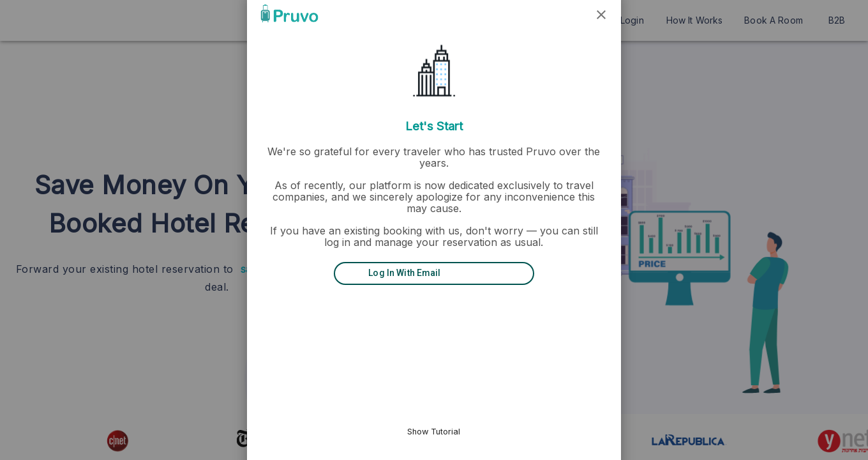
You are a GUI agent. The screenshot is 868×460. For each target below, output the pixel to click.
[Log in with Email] (434, 273)
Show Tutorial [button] (434, 432)
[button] (565, 13)
